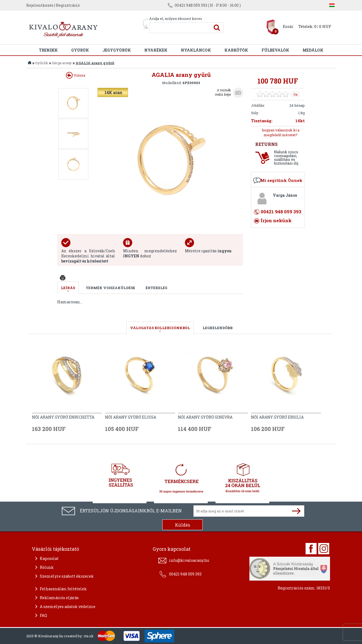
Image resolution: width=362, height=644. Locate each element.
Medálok (313, 50)
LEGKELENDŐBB (218, 328)
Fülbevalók (275, 50)
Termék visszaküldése (110, 288)
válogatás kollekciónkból (160, 328)
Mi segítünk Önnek (281, 180)
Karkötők (236, 50)
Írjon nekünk (276, 220)
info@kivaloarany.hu (189, 560)
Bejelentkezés (40, 5)
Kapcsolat (49, 558)
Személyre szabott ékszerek (67, 576)
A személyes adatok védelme (68, 607)
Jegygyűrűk (117, 50)
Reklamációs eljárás (59, 598)
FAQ (43, 615)
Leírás (68, 288)
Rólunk (47, 567)
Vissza (76, 75)
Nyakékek (156, 50)
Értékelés (156, 288)
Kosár (288, 26)
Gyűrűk (80, 50)
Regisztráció (68, 5)
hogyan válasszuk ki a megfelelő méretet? (281, 132)
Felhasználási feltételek (63, 589)
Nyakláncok (196, 50)
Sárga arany (62, 63)
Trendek (48, 50)
